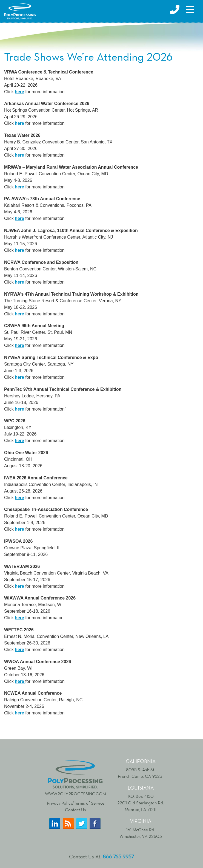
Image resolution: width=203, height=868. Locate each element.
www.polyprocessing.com (75, 777)
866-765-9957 (118, 857)
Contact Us (75, 810)
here (19, 155)
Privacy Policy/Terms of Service (76, 803)
